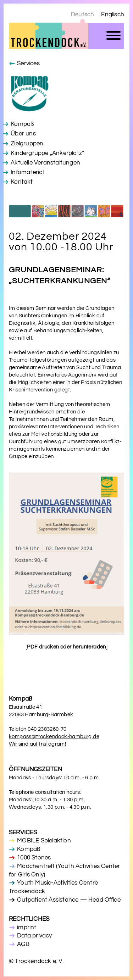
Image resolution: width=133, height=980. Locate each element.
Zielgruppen (27, 144)
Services (28, 63)
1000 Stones (34, 858)
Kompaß (22, 124)
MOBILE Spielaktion (44, 841)
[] (66, 647)
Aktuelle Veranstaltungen (45, 163)
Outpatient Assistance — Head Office (69, 900)
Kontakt (22, 182)
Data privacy (34, 936)
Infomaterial (27, 172)
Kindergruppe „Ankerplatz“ (47, 153)
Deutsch (82, 15)
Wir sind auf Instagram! (37, 744)
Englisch (113, 15)
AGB (23, 944)
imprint (27, 928)
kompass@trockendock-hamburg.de (54, 737)
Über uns (23, 134)
